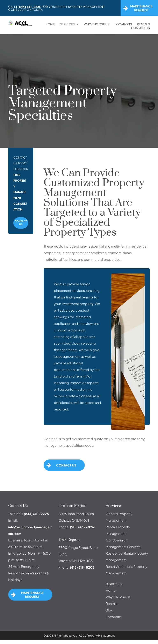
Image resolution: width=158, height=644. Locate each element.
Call (12, 7)
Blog (110, 610)
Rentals (112, 604)
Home (111, 590)
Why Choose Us (118, 597)
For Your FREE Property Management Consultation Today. (56, 8)
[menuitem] (48, 24)
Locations (114, 617)
